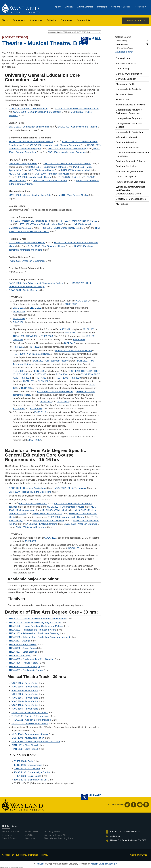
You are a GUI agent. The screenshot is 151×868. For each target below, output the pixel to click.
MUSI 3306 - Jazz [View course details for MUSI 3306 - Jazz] (18, 174)
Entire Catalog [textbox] (122, 41)
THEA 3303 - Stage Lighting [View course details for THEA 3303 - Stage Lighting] (23, 652)
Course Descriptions (126, 177)
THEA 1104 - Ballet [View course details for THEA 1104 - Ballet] (24, 761)
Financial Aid (122, 99)
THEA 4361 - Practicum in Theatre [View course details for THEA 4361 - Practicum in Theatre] (26, 670)
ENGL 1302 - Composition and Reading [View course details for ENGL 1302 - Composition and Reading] (78, 127)
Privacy (44, 855)
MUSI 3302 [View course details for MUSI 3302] (31, 541)
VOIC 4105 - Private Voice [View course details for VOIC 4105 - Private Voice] (25, 705)
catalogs (41, 864)
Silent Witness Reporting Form (58, 838)
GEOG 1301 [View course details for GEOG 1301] (74, 548)
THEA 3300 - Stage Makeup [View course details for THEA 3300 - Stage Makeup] (23, 644)
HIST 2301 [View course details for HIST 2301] (18, 347)
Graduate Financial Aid (127, 147)
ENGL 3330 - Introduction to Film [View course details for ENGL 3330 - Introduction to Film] (50, 181)
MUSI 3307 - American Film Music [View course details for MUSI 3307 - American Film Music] (51, 174)
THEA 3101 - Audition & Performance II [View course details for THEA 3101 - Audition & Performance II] (31, 720)
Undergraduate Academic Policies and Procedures (129, 112)
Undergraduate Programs (129, 118)
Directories (7, 835)
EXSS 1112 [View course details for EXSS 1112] (40, 412)
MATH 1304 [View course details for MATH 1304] (35, 440)
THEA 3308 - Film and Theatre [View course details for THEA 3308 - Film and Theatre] (48, 520)
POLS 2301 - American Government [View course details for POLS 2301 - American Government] (27, 261)
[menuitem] (58, 7)
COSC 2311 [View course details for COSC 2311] (50, 538)
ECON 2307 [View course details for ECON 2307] (19, 311)
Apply (58, 7)
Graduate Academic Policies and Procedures (132, 154)
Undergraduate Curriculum (129, 132)
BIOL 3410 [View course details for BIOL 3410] (70, 343)
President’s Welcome (127, 64)
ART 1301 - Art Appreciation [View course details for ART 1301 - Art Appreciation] (23, 164)
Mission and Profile (126, 84)
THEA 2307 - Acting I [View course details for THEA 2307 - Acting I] (69, 177)
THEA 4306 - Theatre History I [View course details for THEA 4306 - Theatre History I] (24, 663)
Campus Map (123, 69)
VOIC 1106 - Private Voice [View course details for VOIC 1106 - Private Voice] (25, 687)
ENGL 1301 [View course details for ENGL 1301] (19, 308)
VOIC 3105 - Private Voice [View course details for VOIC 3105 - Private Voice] (25, 698)
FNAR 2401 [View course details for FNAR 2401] (79, 340)
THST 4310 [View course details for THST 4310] (74, 371)
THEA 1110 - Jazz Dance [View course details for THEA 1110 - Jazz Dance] (27, 769)
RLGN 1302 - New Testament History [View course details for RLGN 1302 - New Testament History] (47, 246)
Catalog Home (123, 58)
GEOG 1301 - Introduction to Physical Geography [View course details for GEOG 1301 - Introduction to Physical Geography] (55, 145)
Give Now (69, 7)
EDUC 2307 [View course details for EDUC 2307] (19, 319)
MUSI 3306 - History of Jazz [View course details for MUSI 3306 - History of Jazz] (47, 514)
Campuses (67, 21)
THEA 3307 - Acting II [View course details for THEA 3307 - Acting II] (20, 655)
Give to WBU (32, 832)
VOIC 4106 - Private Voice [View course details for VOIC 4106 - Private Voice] (25, 709)
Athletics (51, 21)
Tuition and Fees (124, 94)
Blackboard (31, 838)
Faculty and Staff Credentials (131, 182)
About (5, 21)
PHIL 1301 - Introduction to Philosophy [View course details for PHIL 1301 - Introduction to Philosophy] (67, 149)
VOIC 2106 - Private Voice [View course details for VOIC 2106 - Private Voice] (25, 694)
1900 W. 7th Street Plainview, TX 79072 (129, 840)
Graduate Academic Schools (130, 161)
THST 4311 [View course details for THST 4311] (87, 371)
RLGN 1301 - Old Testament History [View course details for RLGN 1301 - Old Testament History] (27, 243)
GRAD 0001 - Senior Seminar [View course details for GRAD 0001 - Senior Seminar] (24, 290)
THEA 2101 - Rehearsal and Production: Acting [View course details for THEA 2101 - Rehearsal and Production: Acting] (33, 630)
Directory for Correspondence (131, 199)
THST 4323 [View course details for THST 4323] (40, 378)
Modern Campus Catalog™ (104, 864)
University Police (52, 832)
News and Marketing (120, 7)
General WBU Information (129, 74)
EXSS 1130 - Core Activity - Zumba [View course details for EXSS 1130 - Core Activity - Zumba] (32, 772)
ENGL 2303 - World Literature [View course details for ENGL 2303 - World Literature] (31, 527)
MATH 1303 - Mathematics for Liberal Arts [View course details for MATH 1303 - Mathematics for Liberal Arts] (30, 195)
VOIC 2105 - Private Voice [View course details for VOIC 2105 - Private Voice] (25, 690)
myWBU (29, 835)
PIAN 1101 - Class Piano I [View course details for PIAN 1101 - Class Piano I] (25, 745)
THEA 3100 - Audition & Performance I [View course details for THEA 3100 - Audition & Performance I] (31, 716)
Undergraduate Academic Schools (129, 125)
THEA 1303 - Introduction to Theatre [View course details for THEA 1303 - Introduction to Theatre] (33, 177)
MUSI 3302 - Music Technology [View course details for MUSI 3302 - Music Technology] (70, 488)
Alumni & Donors (85, 7)
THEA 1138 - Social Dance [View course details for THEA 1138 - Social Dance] (28, 776)
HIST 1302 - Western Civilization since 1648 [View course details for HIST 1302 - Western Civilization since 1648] (40, 224)
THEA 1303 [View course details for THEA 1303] (19, 336)
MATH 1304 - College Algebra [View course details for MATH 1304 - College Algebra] (74, 195)
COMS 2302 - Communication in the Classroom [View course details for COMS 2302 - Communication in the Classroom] (37, 112)
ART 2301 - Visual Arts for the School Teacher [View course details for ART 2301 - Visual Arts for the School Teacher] (68, 164)
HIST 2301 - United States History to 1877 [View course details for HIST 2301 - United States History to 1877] (62, 228)
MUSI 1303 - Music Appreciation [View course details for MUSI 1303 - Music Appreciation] (28, 738)
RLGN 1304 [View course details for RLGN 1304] (63, 402)
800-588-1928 (133, 832)
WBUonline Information (128, 137)
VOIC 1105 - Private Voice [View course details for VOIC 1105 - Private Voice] (25, 683)
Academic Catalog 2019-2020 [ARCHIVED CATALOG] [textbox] (69, 32)
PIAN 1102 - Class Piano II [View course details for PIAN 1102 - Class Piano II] (25, 749)
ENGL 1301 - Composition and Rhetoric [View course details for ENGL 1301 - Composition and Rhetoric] (29, 127)
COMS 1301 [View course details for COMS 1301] (83, 301)
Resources (139, 7)
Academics (19, 21)
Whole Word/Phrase (126, 48)
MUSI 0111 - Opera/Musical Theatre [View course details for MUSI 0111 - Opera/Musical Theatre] (30, 723)
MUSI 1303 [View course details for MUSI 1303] (89, 329)
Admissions (36, 21)
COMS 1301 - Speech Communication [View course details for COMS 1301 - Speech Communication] (28, 108)
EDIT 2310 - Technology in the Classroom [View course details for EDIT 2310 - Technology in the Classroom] (30, 492)
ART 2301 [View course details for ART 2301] (18, 340)
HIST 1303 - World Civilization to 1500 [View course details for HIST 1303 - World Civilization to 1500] (78, 221)
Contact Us (115, 836)
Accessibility (8, 855)
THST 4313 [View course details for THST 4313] (25, 374)
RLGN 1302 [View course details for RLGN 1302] (39, 371)
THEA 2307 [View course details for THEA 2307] (31, 336)
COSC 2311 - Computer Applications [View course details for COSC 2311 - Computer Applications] (27, 488)
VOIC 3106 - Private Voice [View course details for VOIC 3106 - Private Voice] (25, 701)
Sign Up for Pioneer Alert (56, 835)
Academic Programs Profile (130, 172)
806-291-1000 (116, 832)
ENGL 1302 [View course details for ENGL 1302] (36, 308)
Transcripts (102, 7)
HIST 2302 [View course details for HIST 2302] (34, 347)
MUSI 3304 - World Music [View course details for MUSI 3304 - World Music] (41, 170)
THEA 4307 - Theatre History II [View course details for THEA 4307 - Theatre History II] (24, 667)
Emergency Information (27, 855)
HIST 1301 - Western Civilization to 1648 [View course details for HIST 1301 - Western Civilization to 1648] (29, 221)
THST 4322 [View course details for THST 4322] (25, 378)
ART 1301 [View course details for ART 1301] (65, 329)
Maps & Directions (11, 832)
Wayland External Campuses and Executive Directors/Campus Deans (131, 190)
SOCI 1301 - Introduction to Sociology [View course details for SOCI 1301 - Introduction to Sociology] (67, 152)
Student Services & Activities (130, 105)
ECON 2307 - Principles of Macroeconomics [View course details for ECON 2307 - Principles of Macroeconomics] (31, 142)
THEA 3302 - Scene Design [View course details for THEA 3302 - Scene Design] (23, 648)
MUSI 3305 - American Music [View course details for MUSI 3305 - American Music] (76, 170)
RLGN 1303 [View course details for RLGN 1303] (46, 402)
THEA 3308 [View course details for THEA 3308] (47, 336)
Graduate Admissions (127, 142)
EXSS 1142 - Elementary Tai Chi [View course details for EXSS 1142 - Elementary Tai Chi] (31, 780)
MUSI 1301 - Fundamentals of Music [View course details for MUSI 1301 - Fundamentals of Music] (48, 167)
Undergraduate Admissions (130, 89)
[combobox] (74, 32)
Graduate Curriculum (127, 166)
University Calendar (126, 79)
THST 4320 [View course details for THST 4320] (40, 374)
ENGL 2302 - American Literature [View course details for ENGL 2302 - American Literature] (81, 524)
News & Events (9, 838)
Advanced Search (124, 52)
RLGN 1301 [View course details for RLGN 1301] (19, 371)
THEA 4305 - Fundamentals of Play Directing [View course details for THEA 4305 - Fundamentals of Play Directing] (31, 659)
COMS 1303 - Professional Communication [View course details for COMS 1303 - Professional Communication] (77, 108)
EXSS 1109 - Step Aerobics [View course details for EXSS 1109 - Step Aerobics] (28, 765)
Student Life (84, 21)
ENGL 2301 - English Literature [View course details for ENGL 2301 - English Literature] (41, 524)
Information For (133, 21)
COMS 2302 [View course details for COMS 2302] (71, 304)
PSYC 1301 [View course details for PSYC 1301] (19, 322)
